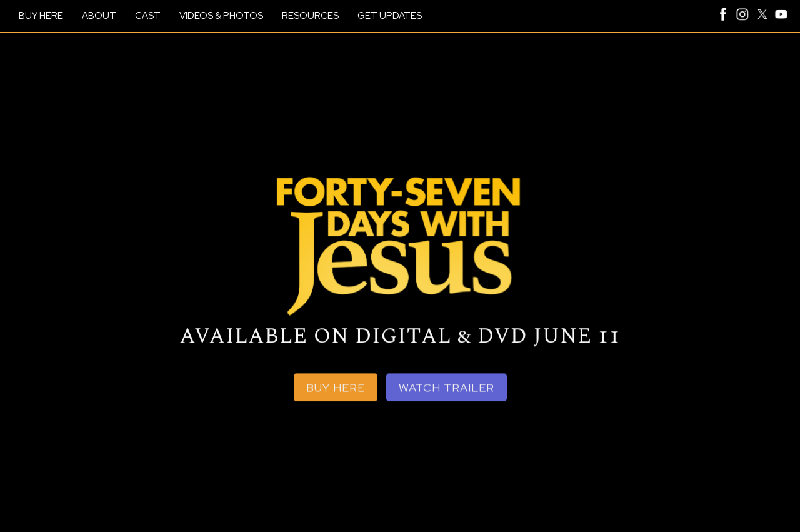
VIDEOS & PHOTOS (221, 16)
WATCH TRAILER (447, 389)
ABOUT (99, 16)
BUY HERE (41, 16)
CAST (148, 16)
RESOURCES (310, 16)
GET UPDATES (390, 16)
